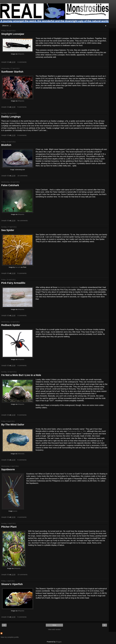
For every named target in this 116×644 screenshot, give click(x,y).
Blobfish (6, 145)
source (15, 511)
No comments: (23, 221)
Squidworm (8, 469)
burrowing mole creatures (68, 287)
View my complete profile (10, 637)
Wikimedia (21, 454)
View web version (54, 629)
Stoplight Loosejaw (13, 34)
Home (54, 625)
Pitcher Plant (9, 527)
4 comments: (22, 62)
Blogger (59, 642)
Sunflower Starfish (12, 72)
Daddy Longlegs (11, 117)
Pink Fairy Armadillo (13, 283)
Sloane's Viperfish (12, 584)
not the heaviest (100, 81)
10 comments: (23, 176)
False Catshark (10, 185)
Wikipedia (21, 54)
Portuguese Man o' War (77, 431)
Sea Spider (8, 230)
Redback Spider (11, 325)
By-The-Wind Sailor (13, 425)
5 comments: (22, 107)
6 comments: (22, 135)
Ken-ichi (18, 267)
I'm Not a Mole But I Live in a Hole (21, 375)
